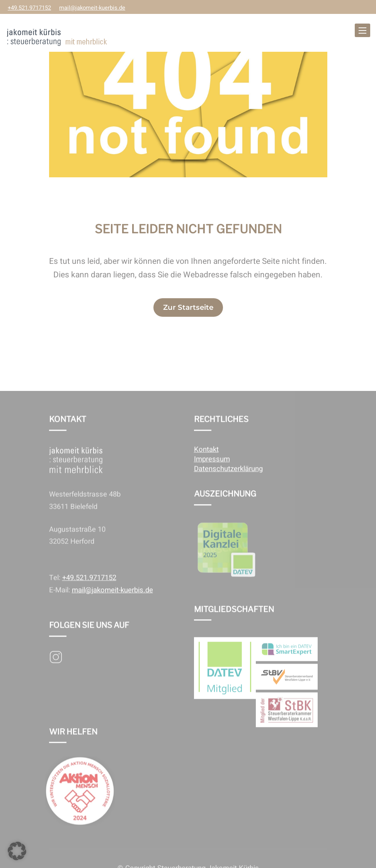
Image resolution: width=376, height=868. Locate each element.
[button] (17, 851)
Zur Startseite (188, 307)
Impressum (212, 468)
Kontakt (206, 458)
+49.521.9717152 (29, 8)
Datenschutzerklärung (228, 478)
